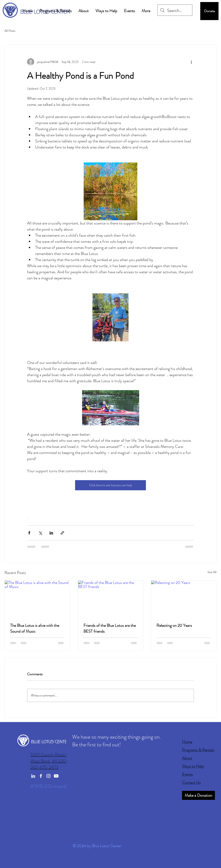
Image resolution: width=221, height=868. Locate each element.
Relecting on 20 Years (174, 625)
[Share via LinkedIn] (51, 533)
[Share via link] (62, 533)
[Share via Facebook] (29, 533)
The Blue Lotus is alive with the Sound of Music (35, 628)
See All (212, 572)
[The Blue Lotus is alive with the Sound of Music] (37, 599)
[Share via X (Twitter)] (40, 533)
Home (187, 742)
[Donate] (209, 11)
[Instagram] (48, 776)
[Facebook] (41, 776)
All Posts (10, 31)
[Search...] (175, 11)
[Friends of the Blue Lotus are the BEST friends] (111, 599)
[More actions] (191, 62)
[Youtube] (56, 776)
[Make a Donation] (198, 795)
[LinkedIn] (33, 776)
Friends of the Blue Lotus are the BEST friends (110, 628)
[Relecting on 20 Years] (184, 599)
